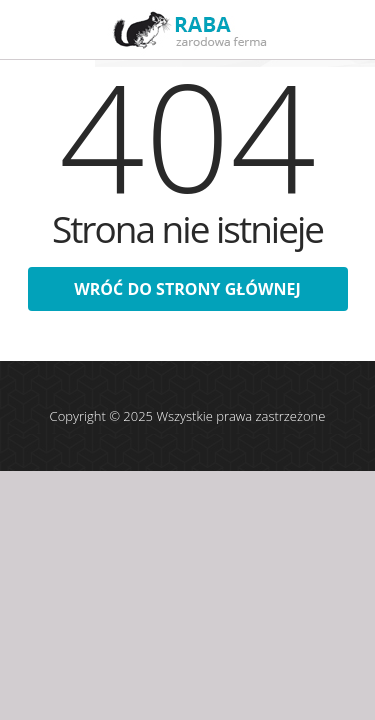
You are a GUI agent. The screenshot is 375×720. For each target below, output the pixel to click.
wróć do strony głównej (187, 289)
